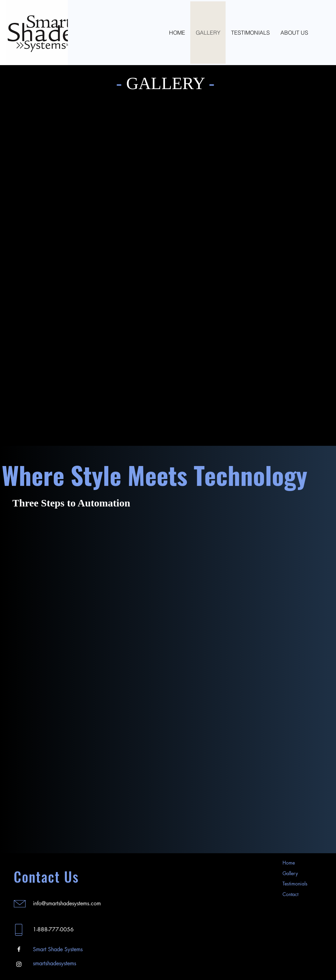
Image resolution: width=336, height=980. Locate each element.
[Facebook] (19, 949)
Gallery (290, 873)
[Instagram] (19, 964)
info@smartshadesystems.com (67, 903)
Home (289, 863)
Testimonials (295, 884)
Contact (290, 894)
